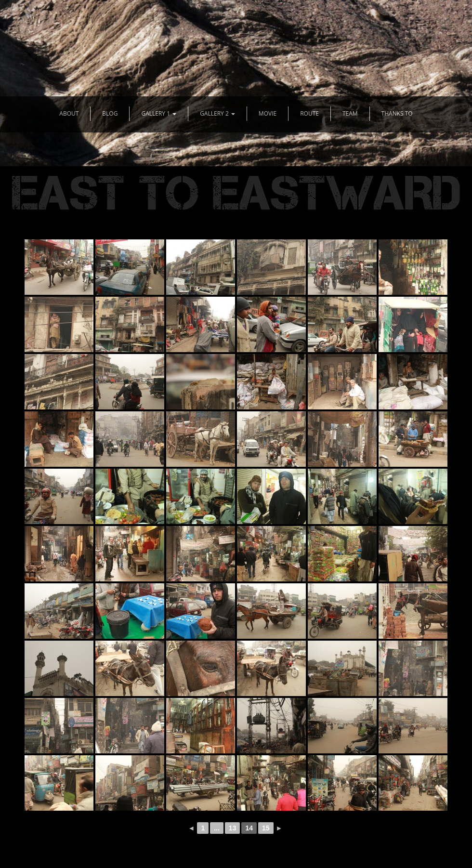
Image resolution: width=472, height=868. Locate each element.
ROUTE (309, 113)
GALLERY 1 (159, 113)
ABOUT (69, 113)
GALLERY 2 (217, 113)
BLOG (110, 113)
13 (233, 828)
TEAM (350, 113)
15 (266, 828)
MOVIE (268, 113)
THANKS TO (397, 113)
